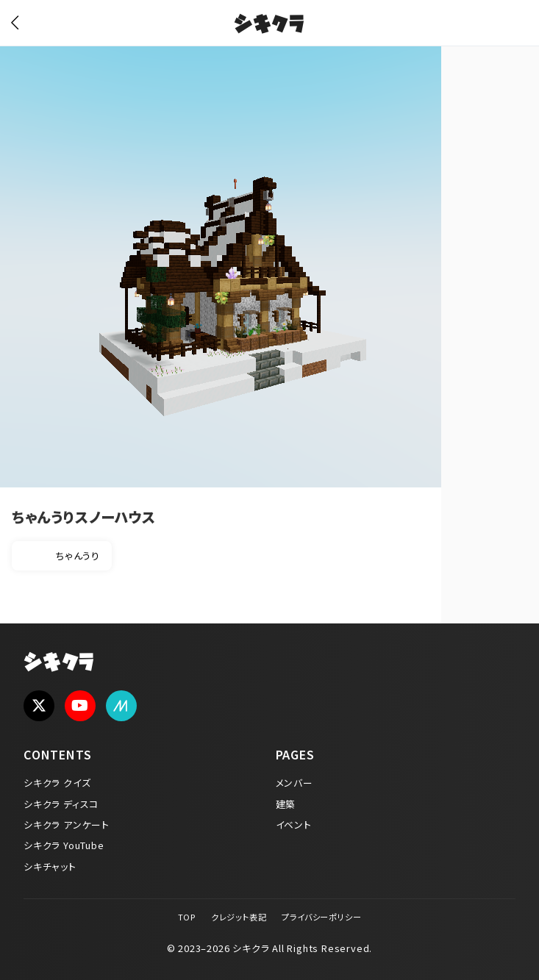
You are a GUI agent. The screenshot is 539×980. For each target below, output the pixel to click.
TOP (187, 917)
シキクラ (269, 26)
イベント (294, 825)
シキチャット (50, 866)
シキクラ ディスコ (61, 804)
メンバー (295, 783)
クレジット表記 (239, 917)
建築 (286, 804)
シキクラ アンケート (67, 825)
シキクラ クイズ (57, 783)
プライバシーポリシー (321, 917)
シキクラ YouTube (64, 845)
